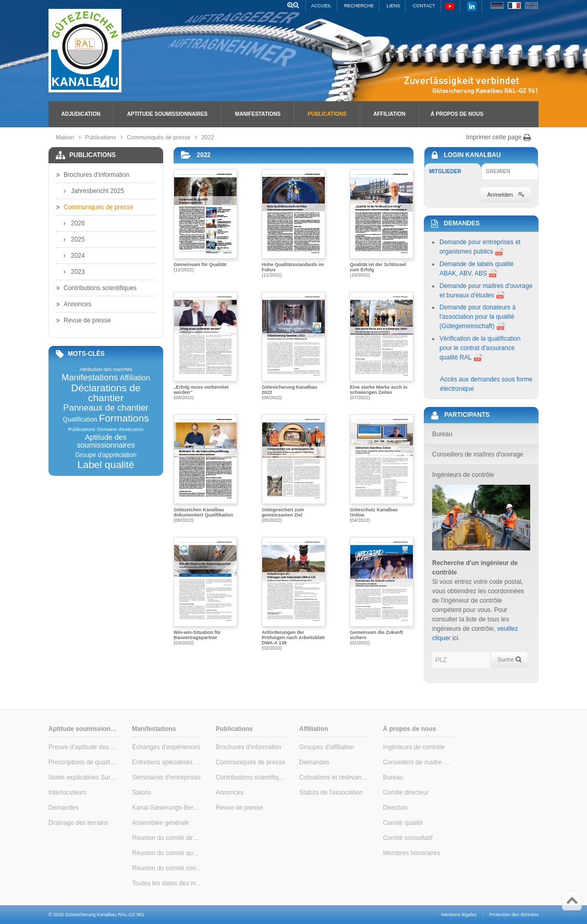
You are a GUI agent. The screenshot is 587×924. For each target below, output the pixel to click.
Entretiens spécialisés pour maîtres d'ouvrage (167, 762)
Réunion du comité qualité (167, 853)
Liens (393, 6)
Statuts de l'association (331, 793)
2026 (74, 223)
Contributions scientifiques (96, 288)
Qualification (80, 419)
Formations (124, 418)
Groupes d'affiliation (327, 747)
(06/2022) (205, 469)
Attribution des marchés (106, 369)
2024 (74, 256)
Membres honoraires (411, 853)
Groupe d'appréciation (106, 455)
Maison (65, 137)
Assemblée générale (160, 823)
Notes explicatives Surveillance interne (84, 777)
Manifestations (258, 114)
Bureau (393, 777)
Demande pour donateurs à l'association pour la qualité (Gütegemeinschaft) (478, 317)
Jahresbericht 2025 (94, 191)
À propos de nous (457, 114)
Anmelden (506, 195)
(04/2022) (382, 469)
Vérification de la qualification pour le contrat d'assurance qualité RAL (480, 348)
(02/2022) (293, 593)
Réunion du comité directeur (167, 838)
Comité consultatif (407, 838)
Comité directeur (406, 793)
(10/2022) (382, 223)
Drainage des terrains (78, 823)
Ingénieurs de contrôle (414, 747)
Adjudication (81, 114)
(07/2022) (382, 346)
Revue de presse (84, 320)
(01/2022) (382, 591)
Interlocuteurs (68, 793)
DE (497, 5)
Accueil (321, 6)
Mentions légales (459, 915)
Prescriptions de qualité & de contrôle (84, 762)
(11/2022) (293, 223)
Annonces (74, 304)
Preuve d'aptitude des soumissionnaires (84, 747)
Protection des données (514, 915)
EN (531, 5)
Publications (327, 114)
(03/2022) (205, 591)
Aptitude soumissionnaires (167, 114)
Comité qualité (403, 823)
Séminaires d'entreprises (166, 777)
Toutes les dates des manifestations (167, 883)
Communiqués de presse (158, 137)
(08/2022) (293, 346)
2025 (74, 239)
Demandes (64, 808)
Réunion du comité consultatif (167, 868)
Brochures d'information (93, 175)
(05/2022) (293, 469)
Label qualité (106, 465)
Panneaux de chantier (106, 408)
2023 (74, 272)
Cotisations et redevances (334, 777)
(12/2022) (205, 221)
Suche (509, 659)
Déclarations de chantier (106, 393)
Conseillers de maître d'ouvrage (418, 762)
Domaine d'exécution (120, 429)
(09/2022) (205, 346)
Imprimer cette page (499, 137)
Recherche (359, 6)
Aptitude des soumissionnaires (106, 441)
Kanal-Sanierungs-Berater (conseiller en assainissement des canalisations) (167, 808)
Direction (395, 808)
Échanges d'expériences (166, 747)
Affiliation (389, 114)
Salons (142, 793)
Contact (424, 6)
